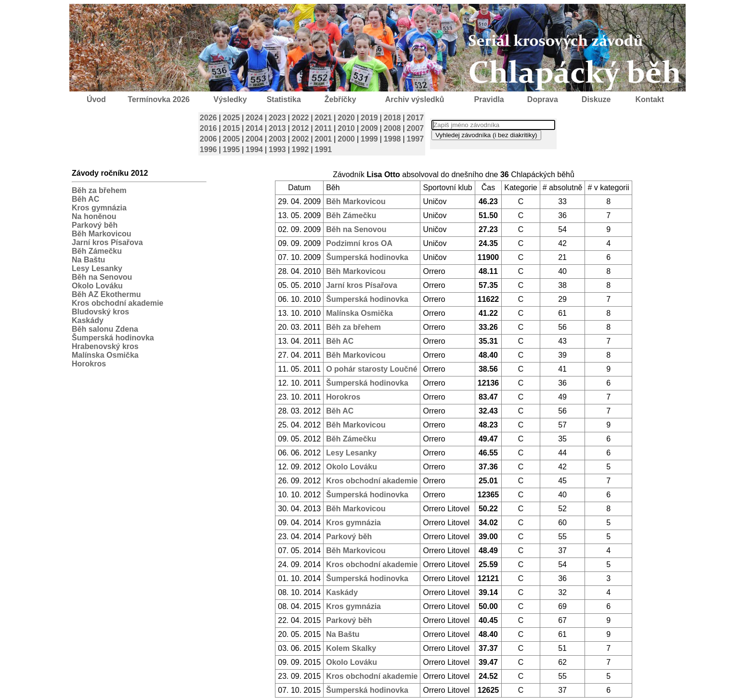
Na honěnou (94, 216)
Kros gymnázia (99, 208)
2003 (277, 139)
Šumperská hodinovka (113, 338)
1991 (324, 149)
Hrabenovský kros (105, 346)
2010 (346, 128)
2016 (208, 128)
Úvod (96, 99)
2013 (277, 128)
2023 (277, 118)
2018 (392, 118)
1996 (208, 149)
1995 (232, 149)
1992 (300, 149)
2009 (369, 128)
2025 (232, 118)
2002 (300, 139)
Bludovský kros (100, 312)
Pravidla (489, 99)
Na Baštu (88, 260)
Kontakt (650, 99)
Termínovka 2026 (159, 99)
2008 (392, 128)
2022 (300, 118)
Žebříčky (340, 99)
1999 (369, 139)
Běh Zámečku (97, 251)
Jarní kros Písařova (107, 242)
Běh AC (85, 199)
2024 (254, 118)
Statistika (284, 99)
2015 (232, 128)
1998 (392, 139)
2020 (346, 118)
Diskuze (596, 99)
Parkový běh (95, 225)
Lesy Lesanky (97, 268)
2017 (416, 118)
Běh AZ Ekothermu (106, 294)
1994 (254, 149)
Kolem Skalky (351, 648)
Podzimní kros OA (359, 243)
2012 (300, 128)
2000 (346, 139)
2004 (254, 139)
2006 (208, 139)
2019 (369, 118)
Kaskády (88, 320)
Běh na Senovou (102, 277)
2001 (324, 139)
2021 (324, 118)
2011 (324, 128)
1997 (416, 139)
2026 (208, 118)
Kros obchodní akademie (117, 303)
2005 (232, 139)
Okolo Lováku (97, 286)
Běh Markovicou (102, 234)
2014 (254, 128)
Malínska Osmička (105, 355)
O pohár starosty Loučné (371, 369)
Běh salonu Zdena (105, 329)
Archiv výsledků (415, 99)
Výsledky (230, 99)
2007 (416, 128)
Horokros (89, 364)
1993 (277, 149)
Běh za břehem (99, 190)
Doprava (543, 99)
